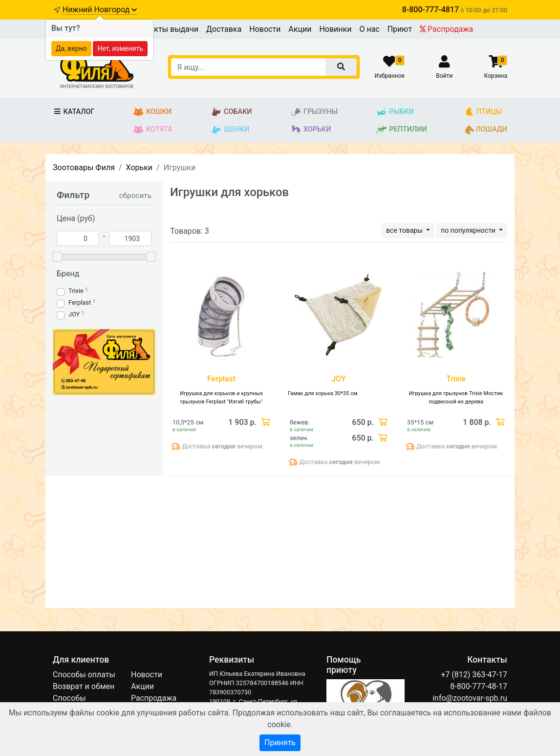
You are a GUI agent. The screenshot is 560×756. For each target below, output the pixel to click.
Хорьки (311, 130)
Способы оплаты (84, 675)
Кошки (152, 112)
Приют (400, 29)
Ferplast (80, 302)
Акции (300, 29)
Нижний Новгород (100, 10)
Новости (265, 29)
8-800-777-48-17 (479, 686)
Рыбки (395, 112)
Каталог (74, 112)
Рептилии (401, 130)
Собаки (231, 112)
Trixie (76, 291)
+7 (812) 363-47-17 (474, 675)
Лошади (486, 130)
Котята (153, 130)
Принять (280, 743)
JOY (74, 314)
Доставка (224, 29)
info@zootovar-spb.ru (470, 698)
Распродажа (446, 29)
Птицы (484, 112)
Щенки (230, 130)
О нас (369, 29)
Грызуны (314, 112)
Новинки (335, 29)
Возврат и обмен (84, 686)
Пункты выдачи (169, 29)
